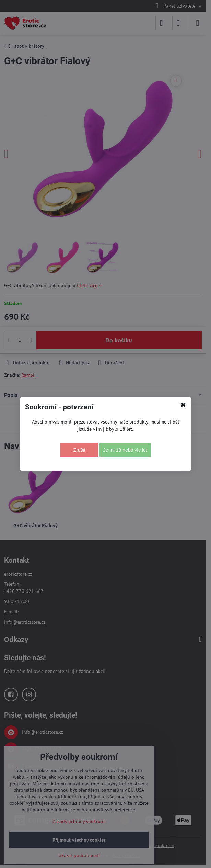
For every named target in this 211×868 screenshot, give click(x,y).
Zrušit (79, 450)
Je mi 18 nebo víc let (125, 450)
